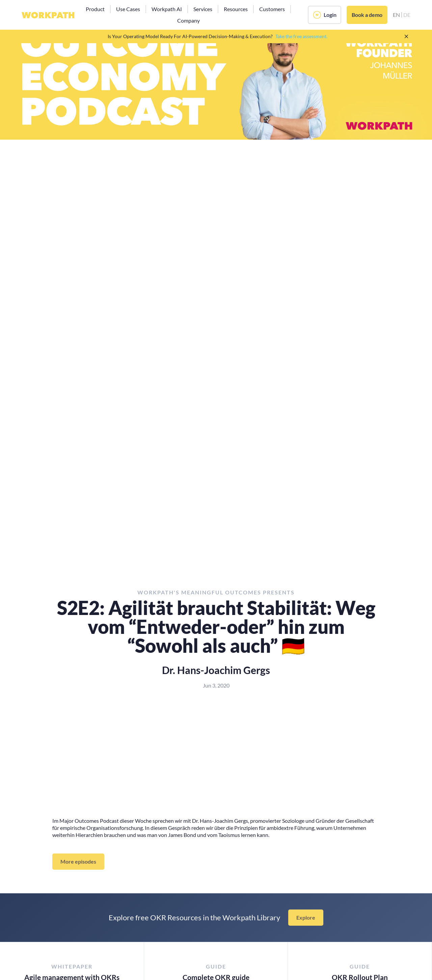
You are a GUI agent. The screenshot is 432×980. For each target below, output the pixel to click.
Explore (306, 917)
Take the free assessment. (301, 36)
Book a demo (367, 15)
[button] (95, 9)
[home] (48, 15)
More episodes (78, 861)
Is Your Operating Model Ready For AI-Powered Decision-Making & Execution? (190, 36)
